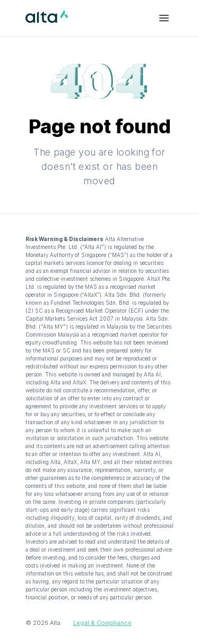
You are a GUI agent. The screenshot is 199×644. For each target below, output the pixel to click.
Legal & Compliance (102, 623)
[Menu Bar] (164, 18)
